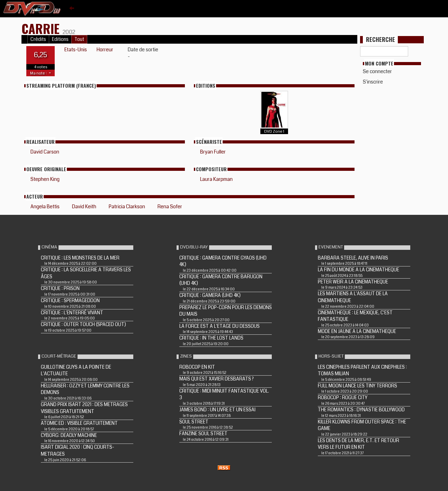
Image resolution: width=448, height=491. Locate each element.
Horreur (105, 50)
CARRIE (42, 28)
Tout (79, 39)
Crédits (38, 39)
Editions (60, 39)
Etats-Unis (76, 50)
